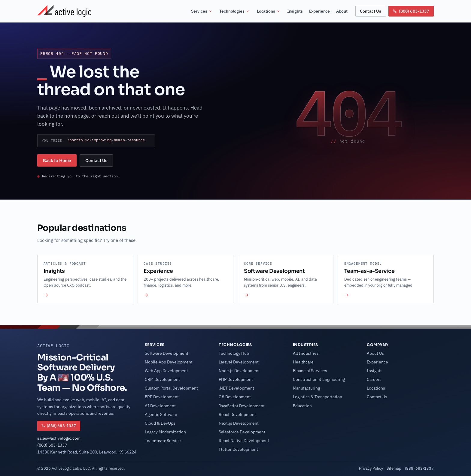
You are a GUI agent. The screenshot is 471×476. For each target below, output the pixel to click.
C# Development (235, 397)
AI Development (160, 406)
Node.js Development (239, 371)
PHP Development (236, 379)
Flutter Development (238, 449)
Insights (295, 11)
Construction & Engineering (319, 379)
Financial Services (310, 371)
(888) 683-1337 (52, 445)
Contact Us (371, 11)
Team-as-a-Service (163, 441)
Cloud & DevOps (160, 423)
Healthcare (303, 362)
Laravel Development (239, 362)
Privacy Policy (371, 468)
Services (202, 11)
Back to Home (57, 160)
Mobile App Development (169, 362)
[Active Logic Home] (64, 11)
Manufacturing (306, 388)
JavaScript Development (242, 406)
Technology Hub (234, 353)
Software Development (167, 353)
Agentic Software (161, 414)
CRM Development (162, 379)
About (342, 11)
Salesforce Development (242, 432)
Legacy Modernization (165, 432)
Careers (374, 379)
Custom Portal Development (171, 388)
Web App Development (166, 371)
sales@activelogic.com (59, 438)
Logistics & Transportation (318, 397)
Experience (320, 11)
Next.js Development (239, 423)
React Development (237, 414)
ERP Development (162, 397)
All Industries (306, 353)
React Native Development (244, 441)
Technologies (235, 11)
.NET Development (236, 388)
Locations (269, 11)
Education (302, 406)
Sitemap (394, 468)
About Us (375, 353)
